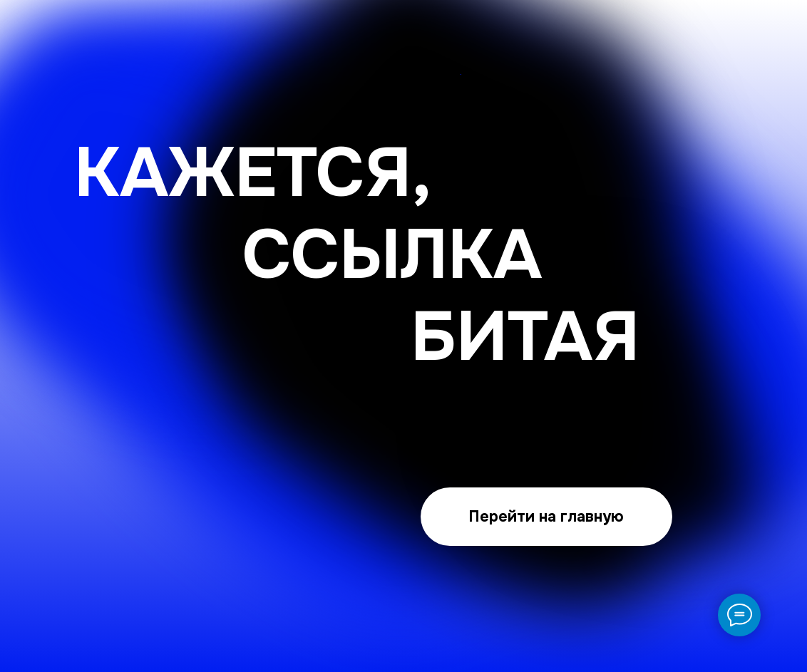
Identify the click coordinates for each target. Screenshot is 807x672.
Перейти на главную (546, 516)
